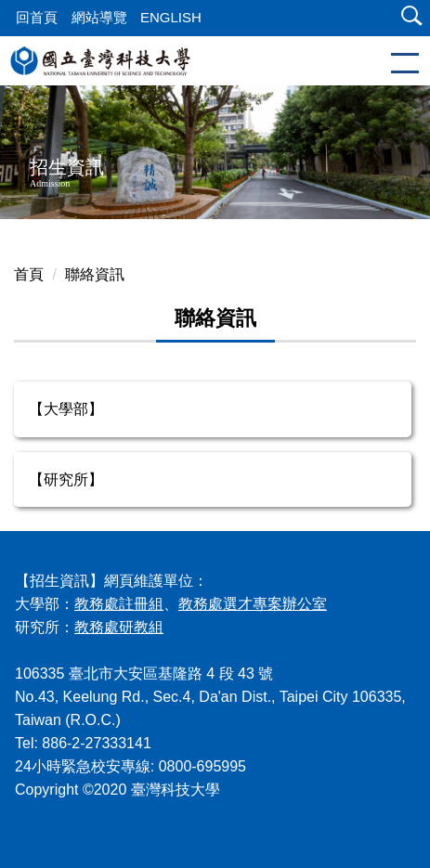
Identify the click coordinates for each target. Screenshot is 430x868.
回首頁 (37, 17)
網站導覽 (99, 17)
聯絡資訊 (95, 274)
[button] (408, 18)
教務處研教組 (119, 627)
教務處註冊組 (119, 604)
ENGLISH (171, 17)
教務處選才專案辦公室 (253, 604)
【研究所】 (66, 479)
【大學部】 (66, 409)
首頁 (29, 274)
